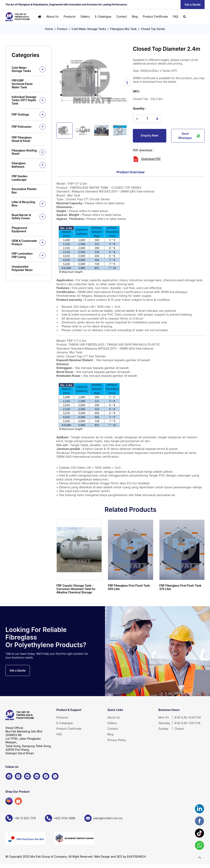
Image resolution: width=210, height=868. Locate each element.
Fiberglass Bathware (19, 165)
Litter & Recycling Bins (23, 204)
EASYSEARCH (136, 857)
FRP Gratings (20, 114)
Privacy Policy (117, 740)
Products (69, 16)
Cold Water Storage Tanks (89, 29)
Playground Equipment (19, 229)
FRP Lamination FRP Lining (22, 255)
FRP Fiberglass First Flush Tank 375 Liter (180, 587)
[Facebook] (9, 776)
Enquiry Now (150, 135)
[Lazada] (9, 801)
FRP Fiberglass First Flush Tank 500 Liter (129, 587)
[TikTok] (46, 776)
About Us (52, 16)
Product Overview (130, 172)
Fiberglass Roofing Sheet (24, 152)
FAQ (175, 16)
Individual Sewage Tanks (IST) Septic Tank (24, 100)
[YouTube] (27, 776)
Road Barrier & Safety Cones (21, 217)
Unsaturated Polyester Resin (22, 268)
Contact (122, 16)
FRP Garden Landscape (20, 178)
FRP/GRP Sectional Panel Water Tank (22, 84)
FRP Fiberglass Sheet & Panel (22, 139)
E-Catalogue (103, 16)
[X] (55, 776)
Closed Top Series (153, 29)
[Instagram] (18, 776)
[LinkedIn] (37, 776)
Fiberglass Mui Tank (123, 29)
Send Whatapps (189, 136)
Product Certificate (155, 16)
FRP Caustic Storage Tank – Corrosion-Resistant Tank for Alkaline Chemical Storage (76, 589)
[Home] (40, 17)
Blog (135, 16)
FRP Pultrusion (22, 127)
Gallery (85, 16)
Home (49, 29)
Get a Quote (193, 4)
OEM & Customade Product (24, 242)
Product (62, 29)
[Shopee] (18, 801)
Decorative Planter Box (24, 191)
